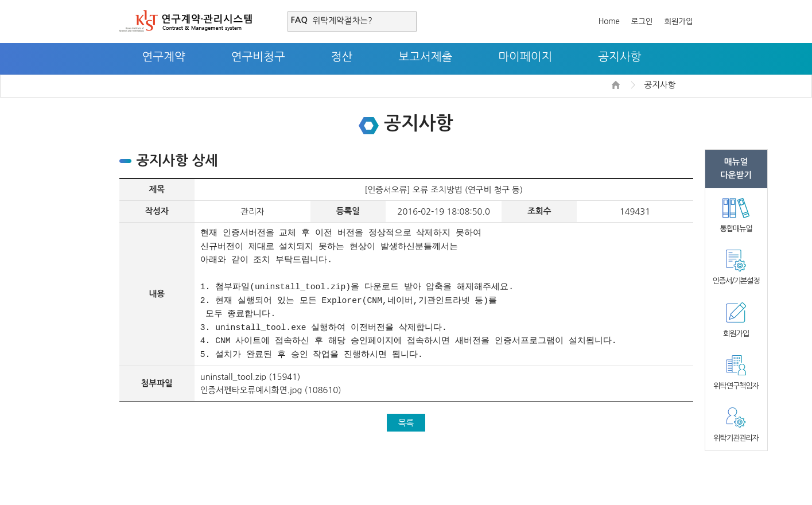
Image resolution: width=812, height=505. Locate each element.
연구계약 (164, 57)
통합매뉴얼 (736, 229)
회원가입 (678, 22)
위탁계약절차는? (343, 20)
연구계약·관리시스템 (186, 21)
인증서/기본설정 (736, 281)
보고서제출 (425, 57)
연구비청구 (258, 57)
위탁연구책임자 (736, 386)
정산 (342, 57)
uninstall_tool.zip (233, 377)
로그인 (642, 22)
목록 (406, 423)
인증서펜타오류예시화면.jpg (251, 390)
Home (609, 22)
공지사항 (619, 57)
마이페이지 (525, 57)
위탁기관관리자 (736, 438)
